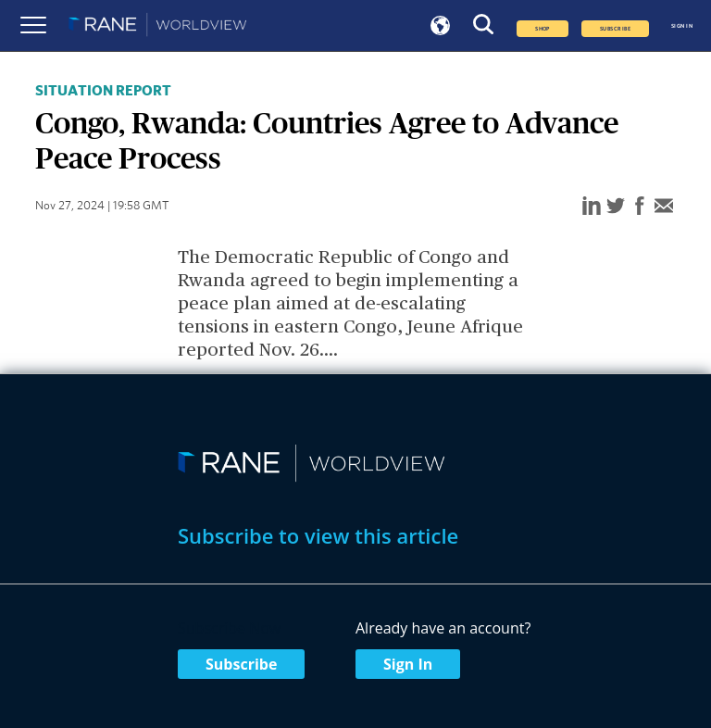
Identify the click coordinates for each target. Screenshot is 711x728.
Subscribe (241, 664)
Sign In (408, 664)
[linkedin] (592, 207)
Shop (543, 29)
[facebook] (640, 207)
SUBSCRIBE (615, 29)
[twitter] (616, 207)
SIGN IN (682, 26)
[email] (664, 207)
